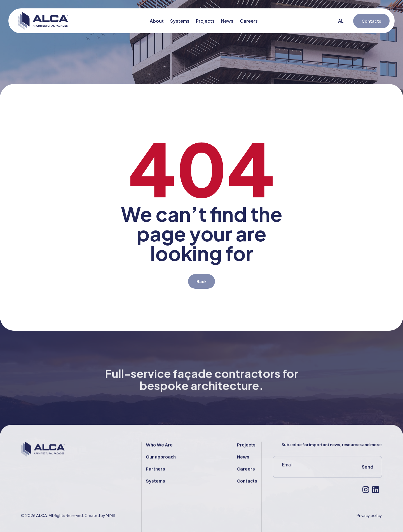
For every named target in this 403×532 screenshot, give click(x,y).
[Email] (311, 476)
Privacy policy (369, 526)
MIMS (111, 526)
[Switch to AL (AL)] (343, 21)
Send (368, 478)
